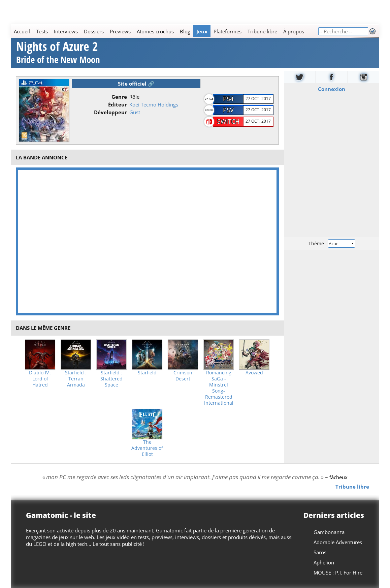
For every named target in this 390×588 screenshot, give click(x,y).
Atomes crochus (155, 31)
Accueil (22, 31)
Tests (42, 31)
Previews (120, 31)
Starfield (147, 373)
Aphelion (324, 562)
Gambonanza (329, 532)
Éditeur (118, 104)
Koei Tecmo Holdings (154, 104)
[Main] (164, 31)
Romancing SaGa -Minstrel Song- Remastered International (219, 388)
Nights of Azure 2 (58, 53)
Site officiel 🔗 (136, 84)
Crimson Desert (183, 376)
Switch (228, 121)
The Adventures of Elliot (147, 448)
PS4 (228, 99)
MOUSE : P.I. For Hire (338, 572)
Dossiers (94, 31)
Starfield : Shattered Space (111, 379)
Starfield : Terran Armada (76, 379)
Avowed (254, 373)
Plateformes (227, 31)
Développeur (110, 112)
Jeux (202, 31)
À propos (294, 31)
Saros (320, 552)
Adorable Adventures (338, 542)
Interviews (66, 31)
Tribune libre (262, 31)
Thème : (331, 243)
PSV (228, 110)
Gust (135, 112)
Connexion (332, 89)
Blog (185, 31)
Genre (119, 97)
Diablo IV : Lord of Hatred (40, 379)
